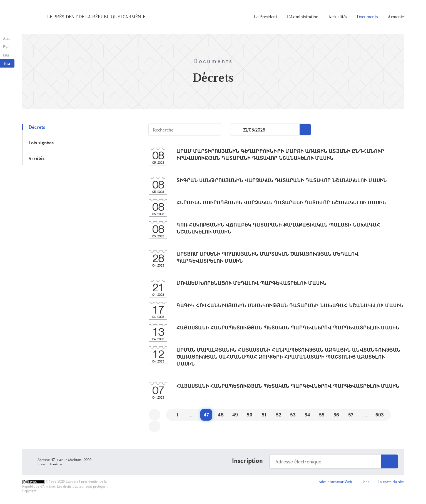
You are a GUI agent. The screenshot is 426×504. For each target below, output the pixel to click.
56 (336, 415)
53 (293, 415)
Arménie (396, 17)
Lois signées (41, 142)
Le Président (266, 17)
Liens (365, 482)
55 (322, 415)
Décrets (37, 127)
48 (221, 415)
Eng (6, 55)
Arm (7, 38)
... (237, 130)
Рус (6, 47)
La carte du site (391, 482)
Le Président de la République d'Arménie (96, 17)
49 (235, 415)
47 (206, 415)
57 (351, 415)
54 (307, 415)
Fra (7, 63)
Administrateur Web (335, 482)
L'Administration (303, 17)
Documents (367, 17)
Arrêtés (37, 158)
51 (264, 415)
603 (380, 415)
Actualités (338, 17)
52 (279, 415)
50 (250, 415)
